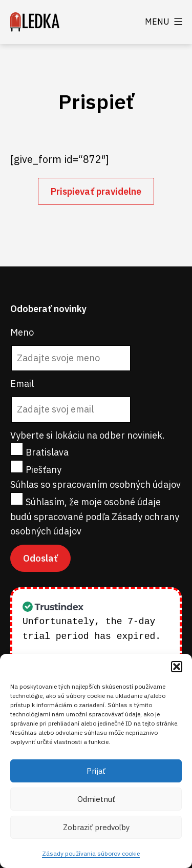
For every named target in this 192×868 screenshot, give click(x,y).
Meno (22, 332)
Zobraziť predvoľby (96, 827)
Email (22, 384)
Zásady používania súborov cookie (91, 853)
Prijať (96, 771)
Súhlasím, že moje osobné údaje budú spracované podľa (95, 517)
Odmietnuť (96, 799)
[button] (177, 667)
